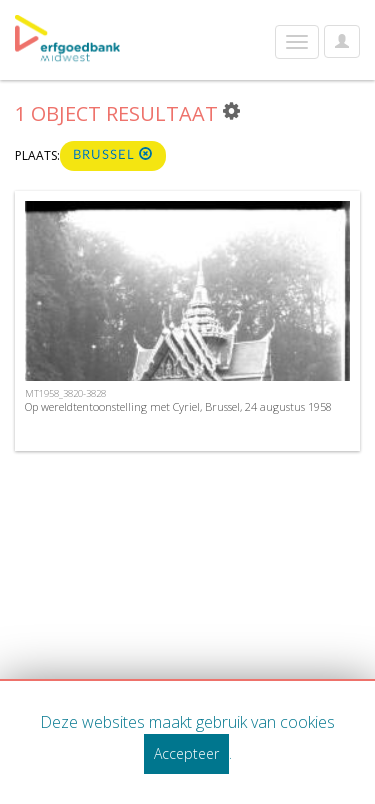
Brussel (113, 154)
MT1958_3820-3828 (65, 393)
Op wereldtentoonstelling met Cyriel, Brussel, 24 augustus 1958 (178, 406)
